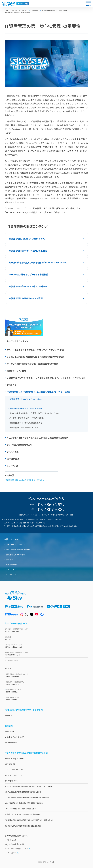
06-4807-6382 (51, 509)
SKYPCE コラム (10, 764)
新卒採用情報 (9, 731)
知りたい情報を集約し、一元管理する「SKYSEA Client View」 (38, 262)
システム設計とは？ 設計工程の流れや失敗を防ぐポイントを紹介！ (27, 797)
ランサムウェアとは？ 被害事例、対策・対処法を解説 (23, 826)
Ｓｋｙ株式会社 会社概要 (14, 844)
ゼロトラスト (13, 385)
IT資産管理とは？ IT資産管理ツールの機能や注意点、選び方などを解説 (39, 392)
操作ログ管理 (13, 459)
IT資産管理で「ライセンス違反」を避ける (28, 286)
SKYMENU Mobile (47, 683)
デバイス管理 (13, 452)
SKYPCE (47, 638)
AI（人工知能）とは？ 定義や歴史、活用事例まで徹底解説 (24, 803)
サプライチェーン (41, 480)
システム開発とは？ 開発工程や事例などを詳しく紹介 (23, 792)
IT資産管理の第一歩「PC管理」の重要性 (28, 251)
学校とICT (8, 715)
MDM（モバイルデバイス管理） (18, 550)
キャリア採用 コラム (11, 781)
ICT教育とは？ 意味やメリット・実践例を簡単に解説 (23, 814)
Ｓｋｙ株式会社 (49, 862)
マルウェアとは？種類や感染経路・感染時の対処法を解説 (33, 364)
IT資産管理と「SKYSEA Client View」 (27, 239)
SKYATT (47, 661)
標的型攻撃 (10, 480)
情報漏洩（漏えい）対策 (15, 555)
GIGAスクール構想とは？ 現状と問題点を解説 (20, 809)
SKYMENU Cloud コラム (13, 775)
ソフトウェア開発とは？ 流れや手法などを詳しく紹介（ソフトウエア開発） (29, 786)
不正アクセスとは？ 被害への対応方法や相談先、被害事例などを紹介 (37, 438)
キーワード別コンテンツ (18, 341)
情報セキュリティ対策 (16, 371)
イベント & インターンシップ (14, 737)
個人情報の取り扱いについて (16, 836)
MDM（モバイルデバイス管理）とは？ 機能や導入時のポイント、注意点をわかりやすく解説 (46, 378)
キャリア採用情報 (11, 742)
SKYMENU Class (47, 691)
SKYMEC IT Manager (47, 654)
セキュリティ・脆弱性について (18, 848)
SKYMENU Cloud (47, 675)
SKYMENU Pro (47, 698)
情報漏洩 (10, 559)
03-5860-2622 (51, 504)
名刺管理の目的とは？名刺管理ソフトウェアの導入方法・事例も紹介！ (29, 820)
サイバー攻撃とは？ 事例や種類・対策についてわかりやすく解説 (35, 350)
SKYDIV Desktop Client (47, 646)
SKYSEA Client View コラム (14, 770)
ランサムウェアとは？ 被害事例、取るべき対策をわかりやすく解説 (35, 357)
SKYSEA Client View (47, 630)
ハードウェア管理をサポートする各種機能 (29, 274)
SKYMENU (8, 668)
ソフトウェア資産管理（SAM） (20, 445)
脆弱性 (31, 480)
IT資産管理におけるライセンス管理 (26, 298)
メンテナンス (12, 466)
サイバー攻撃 (11, 565)
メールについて (12, 853)
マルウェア (10, 569)
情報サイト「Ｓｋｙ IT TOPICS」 (15, 758)
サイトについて (10, 840)
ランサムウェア (21, 480)
